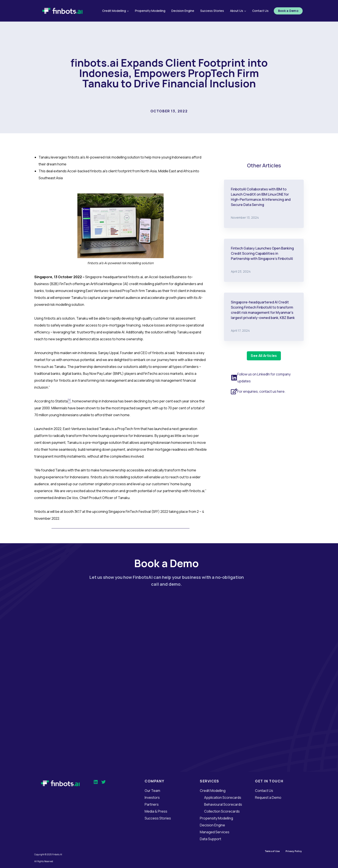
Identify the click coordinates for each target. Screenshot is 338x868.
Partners (152, 804)
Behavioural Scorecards (223, 804)
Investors (152, 797)
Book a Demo (288, 11)
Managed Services (215, 832)
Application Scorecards (223, 797)
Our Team (152, 791)
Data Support (210, 839)
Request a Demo (268, 797)
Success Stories (212, 11)
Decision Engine (183, 11)
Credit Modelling (213, 791)
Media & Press (156, 811)
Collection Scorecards (222, 811)
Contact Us (260, 11)
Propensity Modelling (150, 11)
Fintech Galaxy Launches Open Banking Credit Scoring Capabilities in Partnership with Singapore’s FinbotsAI (262, 253)
